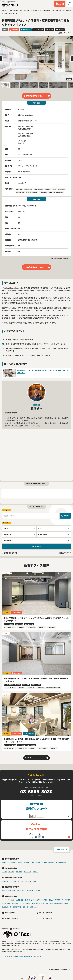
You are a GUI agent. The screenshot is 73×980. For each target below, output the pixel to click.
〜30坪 (4, 872)
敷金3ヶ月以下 (7, 907)
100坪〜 (35, 872)
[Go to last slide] (1, 59)
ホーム (4, 10)
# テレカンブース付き (51, 189)
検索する (67, 516)
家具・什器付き (30, 900)
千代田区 (27, 862)
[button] (5, 85)
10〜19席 (13, 881)
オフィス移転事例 (46, 913)
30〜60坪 (11, 872)
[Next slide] (72, 59)
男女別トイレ (6, 903)
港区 (33, 862)
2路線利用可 (17, 907)
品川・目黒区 (12, 862)
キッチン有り (66, 900)
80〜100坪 (27, 872)
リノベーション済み (38, 903)
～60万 (4, 890)
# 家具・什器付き (38, 189)
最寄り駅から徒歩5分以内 (31, 907)
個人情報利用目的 (25, 956)
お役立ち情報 (10, 913)
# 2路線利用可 (43, 192)
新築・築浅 (49, 903)
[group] (36, 59)
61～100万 (12, 890)
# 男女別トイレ (20, 192)
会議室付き (20, 900)
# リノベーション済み (32, 192)
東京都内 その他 (61, 862)
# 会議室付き (62, 189)
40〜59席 (28, 881)
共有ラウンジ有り (42, 900)
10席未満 (5, 881)
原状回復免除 (58, 903)
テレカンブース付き (8, 900)
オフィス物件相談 (46, 918)
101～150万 (21, 890)
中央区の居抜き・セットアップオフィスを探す (23, 10)
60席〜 (35, 881)
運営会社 (37, 956)
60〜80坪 (19, 872)
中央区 (20, 862)
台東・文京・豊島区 (48, 862)
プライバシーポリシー (9, 956)
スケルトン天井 (25, 903)
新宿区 (4, 862)
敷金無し (67, 903)
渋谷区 (38, 862)
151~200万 (30, 890)
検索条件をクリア (65, 553)
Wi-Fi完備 (15, 903)
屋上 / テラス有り (55, 900)
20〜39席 (21, 881)
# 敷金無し (19, 189)
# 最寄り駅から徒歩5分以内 (56, 192)
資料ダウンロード (11, 918)
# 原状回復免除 (28, 189)
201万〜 (38, 890)
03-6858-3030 (37, 791)
